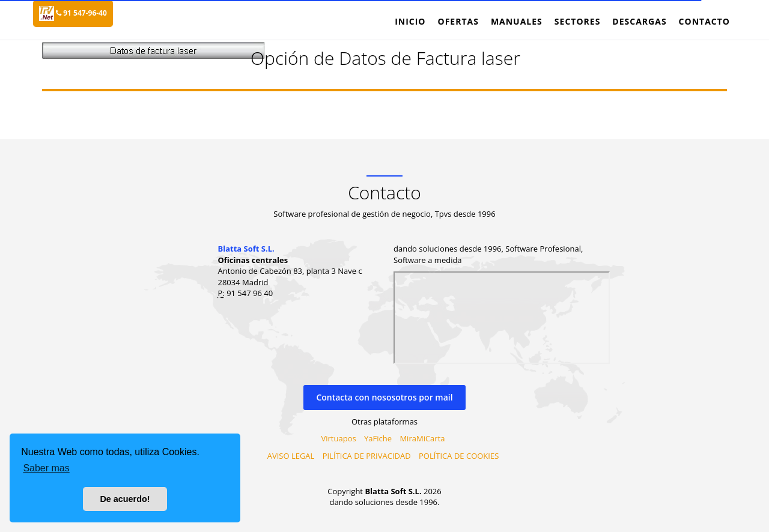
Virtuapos (339, 438)
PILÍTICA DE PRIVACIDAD (367, 456)
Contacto (704, 21)
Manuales (517, 21)
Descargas (639, 21)
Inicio (410, 21)
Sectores (578, 21)
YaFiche (378, 438)
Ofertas (458, 21)
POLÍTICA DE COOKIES (459, 456)
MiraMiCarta (422, 438)
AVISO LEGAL (291, 456)
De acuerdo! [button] (125, 499)
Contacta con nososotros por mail (384, 397)
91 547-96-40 (81, 13)
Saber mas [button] (46, 468)
